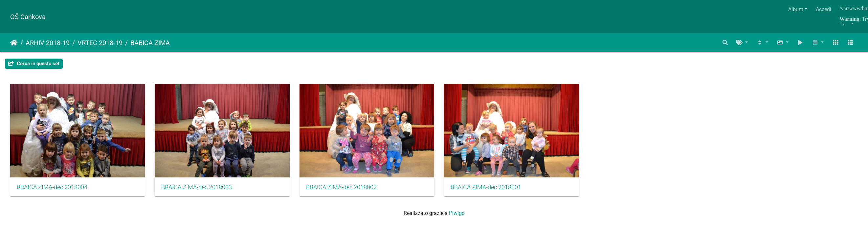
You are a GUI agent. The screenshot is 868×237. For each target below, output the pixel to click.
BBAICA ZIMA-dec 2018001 (497, 190)
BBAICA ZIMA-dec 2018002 (349, 190)
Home (14, 43)
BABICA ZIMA (150, 43)
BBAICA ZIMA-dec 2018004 (52, 190)
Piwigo (457, 216)
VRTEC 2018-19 (100, 43)
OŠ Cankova (28, 17)
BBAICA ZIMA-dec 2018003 (200, 190)
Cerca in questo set (34, 64)
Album (796, 9)
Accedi (823, 9)
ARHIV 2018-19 (48, 43)
